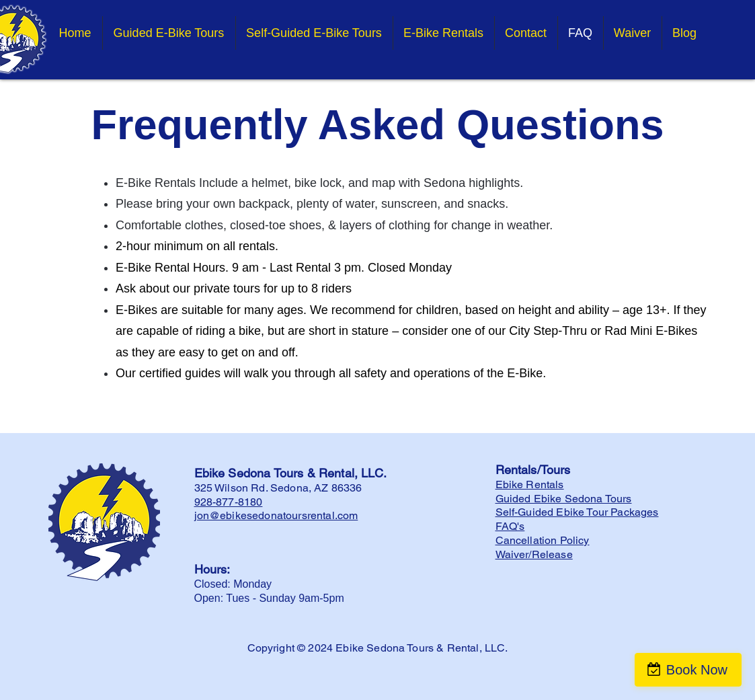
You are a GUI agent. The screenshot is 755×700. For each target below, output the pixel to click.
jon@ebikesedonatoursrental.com (276, 515)
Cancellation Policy (543, 540)
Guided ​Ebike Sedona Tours (564, 499)
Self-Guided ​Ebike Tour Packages (577, 512)
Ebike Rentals (530, 484)
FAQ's (510, 526)
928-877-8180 (229, 502)
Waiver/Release (534, 554)
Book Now (697, 670)
